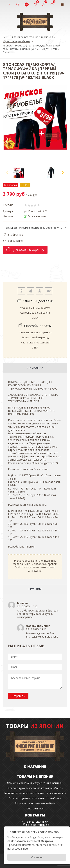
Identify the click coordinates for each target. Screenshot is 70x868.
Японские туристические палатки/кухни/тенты (35, 788)
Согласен (37, 857)
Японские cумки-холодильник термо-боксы (35, 798)
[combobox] (35, 228)
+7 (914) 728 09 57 (37, 825)
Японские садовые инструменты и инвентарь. (35, 783)
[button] (63, 173)
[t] (27, 5)
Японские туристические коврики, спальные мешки (35, 793)
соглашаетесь (48, 845)
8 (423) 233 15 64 (37, 822)
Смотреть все (35, 809)
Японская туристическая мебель (35, 803)
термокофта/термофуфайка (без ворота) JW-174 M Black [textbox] (36, 228)
